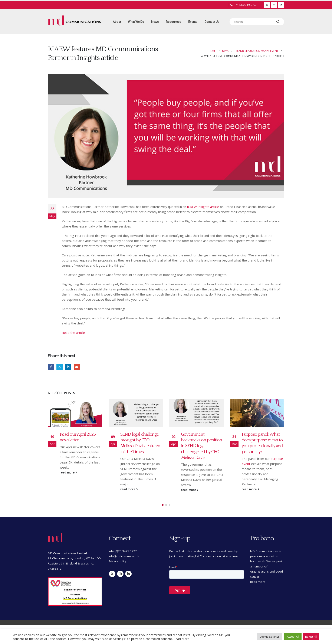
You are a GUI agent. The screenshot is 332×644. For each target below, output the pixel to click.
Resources (174, 22)
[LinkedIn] (281, 5)
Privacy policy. (118, 557)
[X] (267, 5)
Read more (258, 578)
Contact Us (212, 22)
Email (77, 367)
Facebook (51, 367)
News (155, 22)
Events (193, 22)
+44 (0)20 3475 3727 (245, 5)
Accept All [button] (293, 637)
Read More (181, 639)
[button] (163, 501)
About (117, 22)
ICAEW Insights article (203, 207)
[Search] (278, 22)
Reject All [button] (311, 637)
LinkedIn (68, 367)
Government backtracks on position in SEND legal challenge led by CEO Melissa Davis (202, 446)
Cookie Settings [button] (270, 637)
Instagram (120, 570)
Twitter (60, 367)
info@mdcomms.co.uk (124, 552)
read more (68, 472)
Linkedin (128, 570)
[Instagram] (274, 5)
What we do (136, 22)
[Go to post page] (75, 413)
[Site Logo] (75, 22)
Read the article (73, 333)
